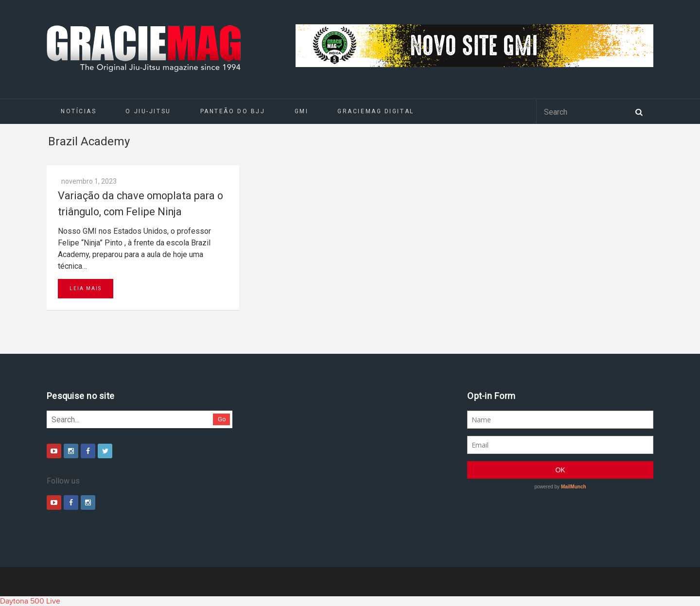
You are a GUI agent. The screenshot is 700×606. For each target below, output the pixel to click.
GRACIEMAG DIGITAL (376, 111)
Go (222, 419)
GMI (302, 111)
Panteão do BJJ (233, 111)
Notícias (79, 111)
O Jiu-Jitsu (148, 111)
